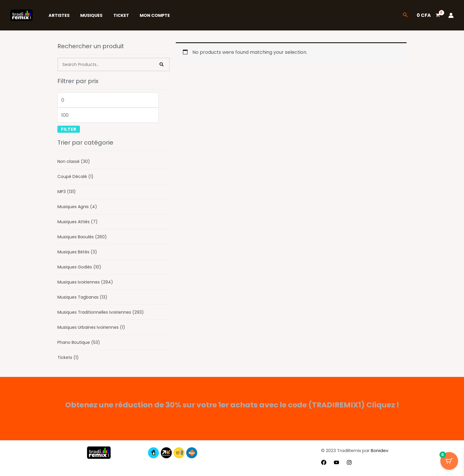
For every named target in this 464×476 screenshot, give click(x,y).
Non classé (74, 161)
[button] (405, 15)
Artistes (58, 15)
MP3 (67, 192)
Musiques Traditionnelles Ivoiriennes (101, 312)
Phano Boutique (79, 342)
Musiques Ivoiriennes (85, 282)
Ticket (116, 15)
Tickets (68, 357)
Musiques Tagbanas (82, 297)
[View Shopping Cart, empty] (428, 15)
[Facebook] (324, 462)
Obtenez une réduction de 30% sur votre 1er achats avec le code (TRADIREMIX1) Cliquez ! (232, 405)
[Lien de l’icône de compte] (451, 15)
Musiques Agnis (77, 207)
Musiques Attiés (78, 222)
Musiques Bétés (77, 252)
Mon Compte (147, 15)
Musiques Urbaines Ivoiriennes (91, 327)
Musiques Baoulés (82, 237)
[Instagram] (349, 462)
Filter (69, 129)
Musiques (88, 15)
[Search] (162, 64)
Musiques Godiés (79, 267)
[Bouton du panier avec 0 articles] (449, 461)
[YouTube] (336, 462)
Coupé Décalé (75, 177)
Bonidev (379, 450)
